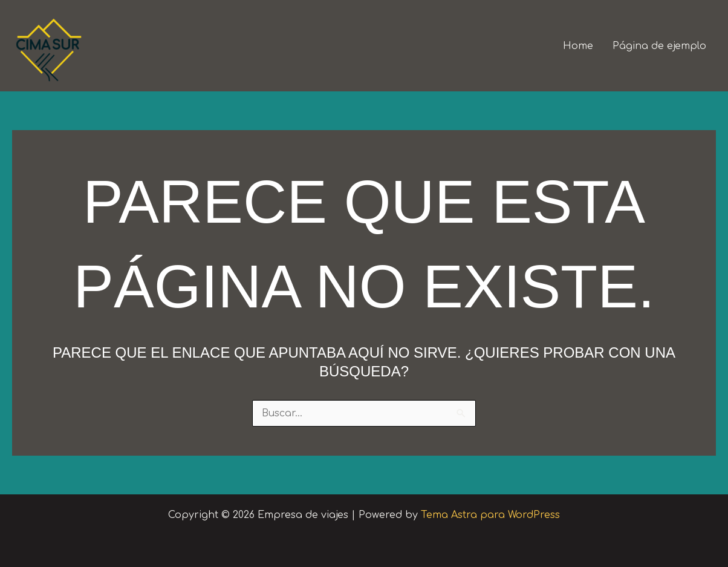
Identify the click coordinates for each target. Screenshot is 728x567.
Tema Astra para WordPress (490, 515)
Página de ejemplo (659, 46)
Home (578, 46)
